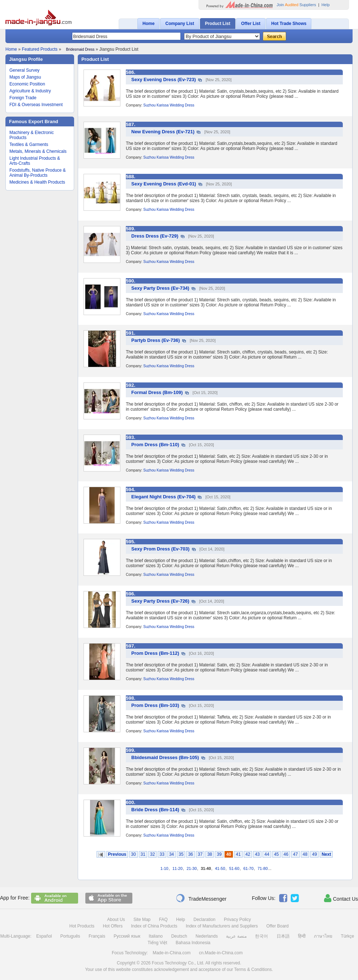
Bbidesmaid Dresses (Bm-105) (165, 757)
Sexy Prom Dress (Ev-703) (160, 549)
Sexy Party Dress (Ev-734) (160, 288)
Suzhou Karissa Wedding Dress (169, 105)
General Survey (24, 70)
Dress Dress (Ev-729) (155, 236)
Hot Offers (112, 926)
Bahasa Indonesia (193, 943)
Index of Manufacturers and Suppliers (222, 926)
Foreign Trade (23, 98)
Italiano (156, 936)
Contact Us (341, 898)
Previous (117, 854)
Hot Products (82, 926)
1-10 (164, 868)
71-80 (263, 868)
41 (238, 854)
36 (190, 854)
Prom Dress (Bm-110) (155, 445)
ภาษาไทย (323, 936)
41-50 (220, 868)
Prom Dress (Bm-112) (155, 653)
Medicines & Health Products (37, 182)
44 (267, 854)
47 (295, 854)
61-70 (248, 868)
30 (133, 854)
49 (314, 854)
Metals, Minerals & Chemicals (38, 151)
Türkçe (348, 936)
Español (44, 936)
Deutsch (179, 936)
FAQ (163, 920)
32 (152, 854)
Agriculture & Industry (30, 91)
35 (181, 854)
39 (219, 854)
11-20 (178, 868)
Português (70, 936)
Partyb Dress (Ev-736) (155, 340)
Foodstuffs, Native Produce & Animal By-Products (38, 173)
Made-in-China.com (172, 953)
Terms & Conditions (253, 969)
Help (326, 5)
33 (162, 854)
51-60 (234, 868)
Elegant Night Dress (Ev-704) (163, 497)
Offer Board (277, 926)
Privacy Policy (237, 920)
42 (248, 854)
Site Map (142, 920)
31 (143, 854)
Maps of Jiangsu (25, 77)
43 (257, 854)
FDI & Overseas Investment (36, 105)
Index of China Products (154, 926)
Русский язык (127, 936)
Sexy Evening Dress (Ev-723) (163, 79)
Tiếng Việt (157, 943)
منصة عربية (236, 936)
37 (200, 854)
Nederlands (207, 936)
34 (172, 854)
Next (326, 854)
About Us (116, 920)
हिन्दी (302, 936)
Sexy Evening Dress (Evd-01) (164, 184)
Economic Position (27, 84)
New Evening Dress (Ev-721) (163, 132)
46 (286, 854)
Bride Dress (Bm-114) (155, 810)
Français (97, 936)
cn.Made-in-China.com (221, 953)
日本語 (283, 936)
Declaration (204, 920)
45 (276, 854)
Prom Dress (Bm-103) (155, 705)
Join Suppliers (296, 5)
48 (305, 854)
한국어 (261, 936)
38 (210, 854)
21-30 (192, 868)
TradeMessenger (201, 898)
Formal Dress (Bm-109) (157, 392)
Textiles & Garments (29, 145)
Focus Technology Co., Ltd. (178, 963)
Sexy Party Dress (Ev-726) (160, 601)
